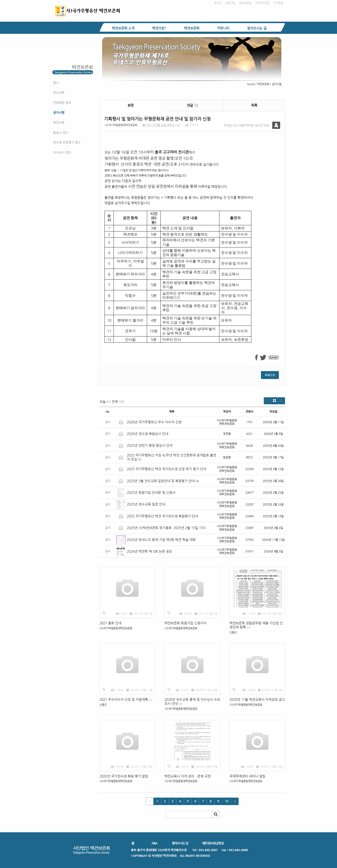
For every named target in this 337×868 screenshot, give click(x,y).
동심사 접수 (61, 133)
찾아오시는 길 (257, 28)
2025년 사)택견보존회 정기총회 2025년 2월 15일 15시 (166, 528)
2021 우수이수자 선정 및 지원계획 (126, 699)
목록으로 (270, 375)
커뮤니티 (223, 28)
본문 (131, 105)
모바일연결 (245, 3)
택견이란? (159, 28)
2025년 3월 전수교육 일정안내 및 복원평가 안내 (161, 481)
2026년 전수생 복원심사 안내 (148, 434)
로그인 (218, 3)
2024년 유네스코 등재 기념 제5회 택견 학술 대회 (161, 540)
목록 (254, 105)
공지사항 (59, 113)
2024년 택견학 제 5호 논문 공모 (149, 551)
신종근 (233, 632)
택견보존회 (192, 28)
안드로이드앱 (262, 3)
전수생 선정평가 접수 (67, 142)
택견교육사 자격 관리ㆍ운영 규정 (188, 776)
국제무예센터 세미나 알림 (247, 776)
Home (251, 84)
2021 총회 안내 (110, 623)
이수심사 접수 (62, 152)
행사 (56, 83)
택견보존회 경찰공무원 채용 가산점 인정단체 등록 (256, 625)
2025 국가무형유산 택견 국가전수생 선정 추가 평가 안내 (166, 469)
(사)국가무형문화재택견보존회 (121, 125)
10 (227, 801)
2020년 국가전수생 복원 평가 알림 (124, 776)
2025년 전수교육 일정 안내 (146, 504)
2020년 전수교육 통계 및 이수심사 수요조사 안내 (192, 701)
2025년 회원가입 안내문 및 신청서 (151, 492)
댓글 (192, 105)
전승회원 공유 (62, 103)
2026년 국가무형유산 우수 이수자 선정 (154, 422)
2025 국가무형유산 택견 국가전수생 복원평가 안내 (162, 516)
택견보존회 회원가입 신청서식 (186, 623)
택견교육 (59, 123)
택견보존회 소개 (123, 28)
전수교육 (59, 93)
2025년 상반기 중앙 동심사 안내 (150, 445)
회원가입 (230, 3)
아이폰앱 (278, 3)
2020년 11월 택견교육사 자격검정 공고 (257, 699)
